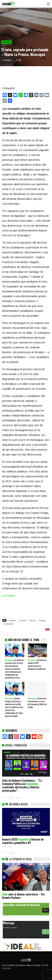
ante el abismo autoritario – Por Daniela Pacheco (23, 896)
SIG (12, 798)
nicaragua (42, 620)
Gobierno (33, 620)
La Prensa (9, 596)
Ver (45, 932)
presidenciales (8, 624)
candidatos (12, 620)
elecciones (23, 620)
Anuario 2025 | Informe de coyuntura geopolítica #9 (23, 841)
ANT (5, 798)
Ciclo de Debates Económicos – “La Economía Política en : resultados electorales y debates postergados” (22, 785)
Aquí (46, 910)
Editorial (7, 42)
